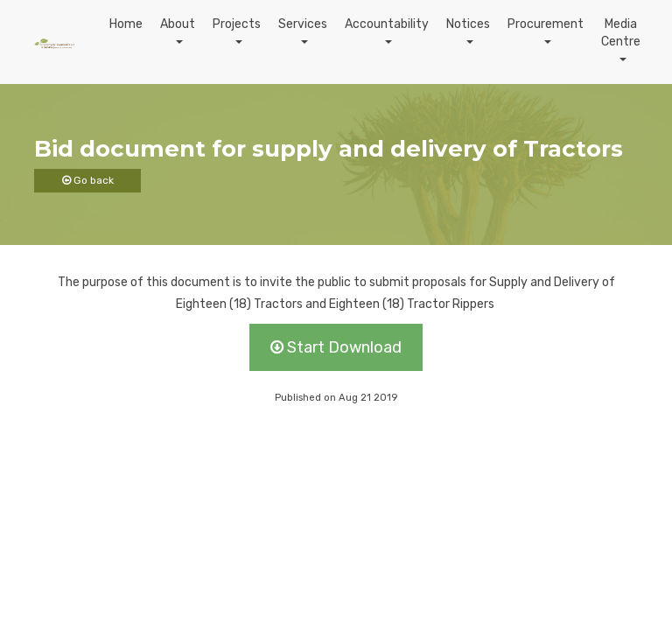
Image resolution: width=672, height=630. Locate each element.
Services (303, 24)
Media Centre (621, 33)
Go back (88, 180)
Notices (468, 24)
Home (126, 24)
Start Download (336, 347)
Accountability (387, 24)
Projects (237, 24)
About (178, 24)
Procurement (546, 24)
